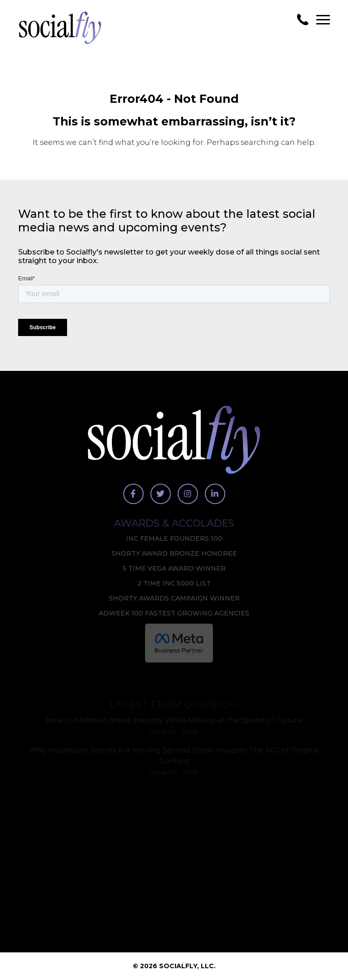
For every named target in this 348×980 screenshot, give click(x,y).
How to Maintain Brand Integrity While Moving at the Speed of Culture (174, 720)
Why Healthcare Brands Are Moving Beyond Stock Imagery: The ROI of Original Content (174, 756)
